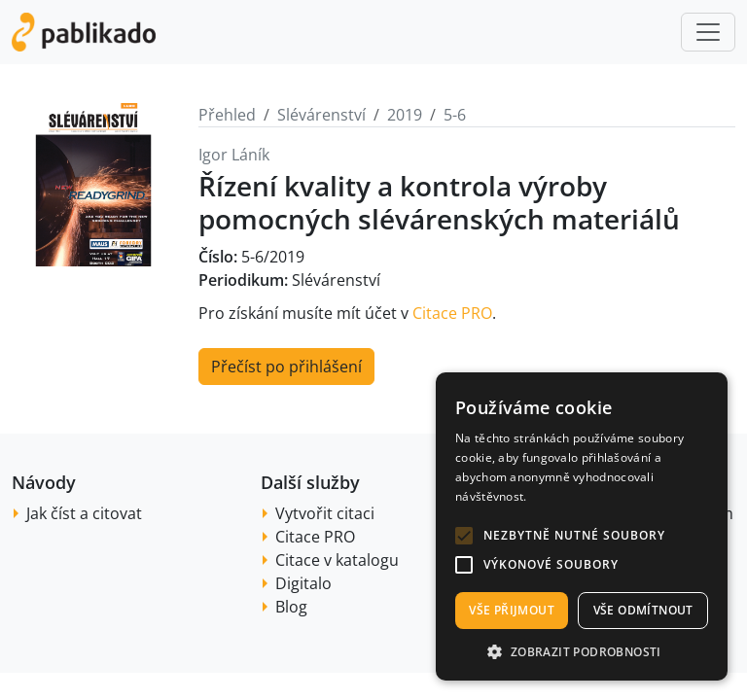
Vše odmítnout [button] (643, 610)
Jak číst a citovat (84, 513)
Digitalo (303, 583)
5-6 (455, 115)
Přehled (227, 115)
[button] (464, 536)
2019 (405, 115)
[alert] (582, 526)
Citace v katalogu (337, 560)
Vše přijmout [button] (512, 610)
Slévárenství (321, 115)
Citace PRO (452, 313)
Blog (291, 607)
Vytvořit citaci (325, 513)
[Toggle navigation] (708, 32)
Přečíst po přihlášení (286, 367)
